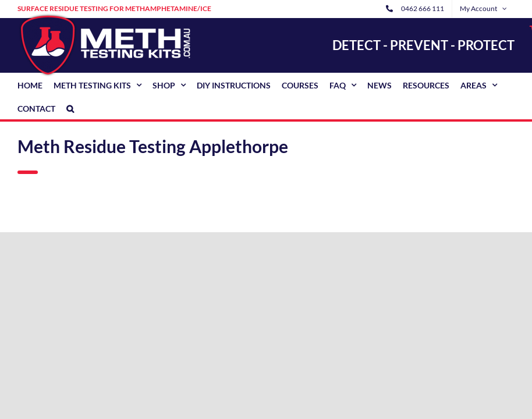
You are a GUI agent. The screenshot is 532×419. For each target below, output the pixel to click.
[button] (70, 108)
